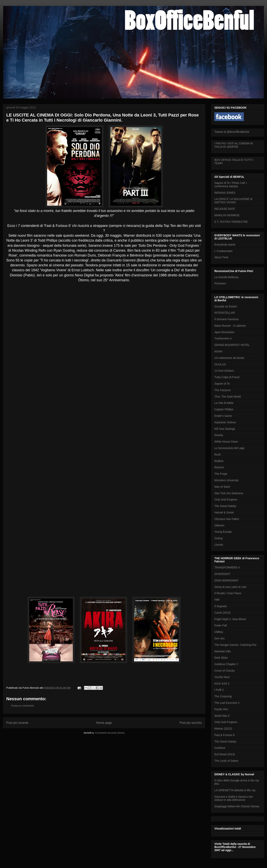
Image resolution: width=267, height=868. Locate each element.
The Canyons (223, 390)
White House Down (226, 442)
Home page (104, 723)
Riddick (219, 461)
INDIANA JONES (225, 193)
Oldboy (219, 632)
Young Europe (223, 532)
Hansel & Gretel (224, 512)
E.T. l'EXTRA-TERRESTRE (231, 222)
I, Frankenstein (224, 251)
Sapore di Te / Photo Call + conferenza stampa (231, 185)
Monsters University (226, 480)
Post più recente (17, 723)
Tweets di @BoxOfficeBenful (232, 132)
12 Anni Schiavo (224, 371)
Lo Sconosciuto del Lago (229, 448)
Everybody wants (225, 245)
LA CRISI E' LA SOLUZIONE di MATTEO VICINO (233, 201)
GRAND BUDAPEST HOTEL (232, 345)
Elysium (219, 467)
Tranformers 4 (223, 338)
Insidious (220, 748)
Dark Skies (221, 658)
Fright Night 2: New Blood (230, 619)
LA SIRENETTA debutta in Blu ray (235, 790)
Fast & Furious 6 (224, 735)
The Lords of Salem (226, 761)
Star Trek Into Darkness (229, 493)
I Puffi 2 (219, 690)
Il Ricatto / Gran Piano (228, 593)
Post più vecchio (191, 723)
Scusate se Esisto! (226, 306)
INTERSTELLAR (225, 313)
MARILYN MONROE (227, 215)
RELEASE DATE (225, 209)
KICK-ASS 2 (222, 684)
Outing (218, 538)
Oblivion (219, 525)
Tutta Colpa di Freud (227, 377)
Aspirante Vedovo (225, 422)
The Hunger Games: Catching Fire (235, 645)
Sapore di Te (222, 384)
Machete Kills (223, 651)
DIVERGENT (222, 574)
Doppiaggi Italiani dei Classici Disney (237, 806)
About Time (221, 257)
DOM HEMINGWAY (226, 580)
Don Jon (219, 638)
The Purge (221, 474)
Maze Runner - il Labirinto (230, 326)
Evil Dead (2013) (225, 754)
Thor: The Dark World (228, 397)
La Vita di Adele (224, 403)
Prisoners (220, 283)
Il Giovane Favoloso (227, 319)
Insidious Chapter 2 (226, 664)
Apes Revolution (224, 332)
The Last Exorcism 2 (227, 703)
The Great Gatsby (225, 506)
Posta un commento (23, 706)
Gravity (219, 435)
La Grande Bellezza (226, 277)
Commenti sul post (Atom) (110, 733)
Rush (218, 455)
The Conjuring (223, 696)
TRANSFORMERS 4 (227, 567)
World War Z (222, 716)
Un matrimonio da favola (229, 358)
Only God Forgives (226, 500)
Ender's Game (223, 416)
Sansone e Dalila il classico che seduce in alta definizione (234, 798)
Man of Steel (222, 487)
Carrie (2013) (222, 613)
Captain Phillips (224, 409)
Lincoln (219, 545)
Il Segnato (221, 606)
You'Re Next (222, 677)
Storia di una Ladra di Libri (230, 587)
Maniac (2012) (223, 729)
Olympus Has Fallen (227, 519)
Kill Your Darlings (225, 429)
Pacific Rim (221, 709)
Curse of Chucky (224, 671)
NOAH (218, 351)
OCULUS (220, 364)
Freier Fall (221, 625)
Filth (217, 600)
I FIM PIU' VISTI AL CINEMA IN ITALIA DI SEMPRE (234, 145)
